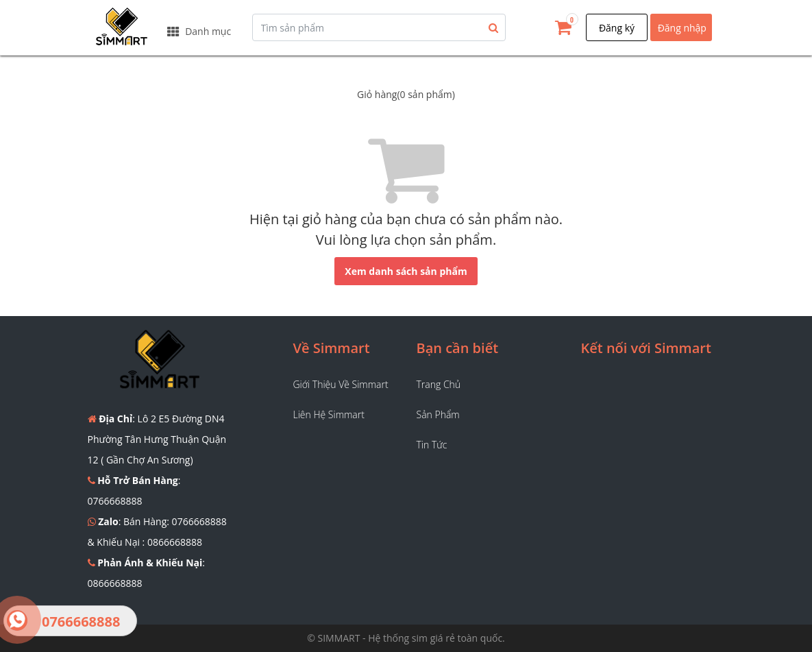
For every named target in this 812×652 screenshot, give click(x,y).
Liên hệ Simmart (329, 414)
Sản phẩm (438, 414)
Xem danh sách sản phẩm (406, 271)
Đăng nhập (682, 28)
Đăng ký (617, 28)
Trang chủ (439, 384)
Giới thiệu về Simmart (341, 384)
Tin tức (432, 445)
